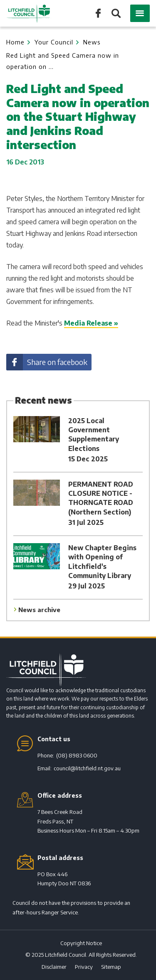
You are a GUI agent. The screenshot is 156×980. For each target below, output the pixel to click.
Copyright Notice (81, 943)
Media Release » (91, 323)
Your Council (54, 42)
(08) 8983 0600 (77, 755)
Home (15, 42)
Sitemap (111, 967)
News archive (39, 610)
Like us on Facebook (98, 13)
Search (115, 14)
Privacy (84, 967)
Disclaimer (54, 967)
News (92, 42)
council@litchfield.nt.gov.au (87, 768)
